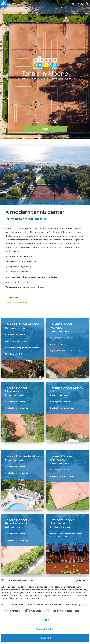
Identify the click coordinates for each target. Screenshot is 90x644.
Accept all (45, 638)
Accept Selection (45, 629)
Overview (81, 581)
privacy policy (80, 605)
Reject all (45, 620)
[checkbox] (11, 611)
